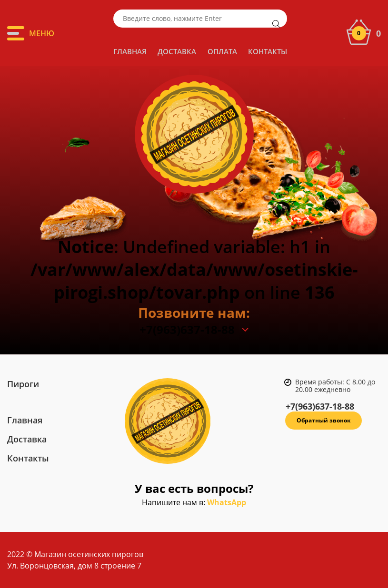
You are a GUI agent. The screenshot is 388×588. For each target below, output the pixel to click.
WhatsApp (227, 502)
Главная (130, 51)
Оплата (222, 51)
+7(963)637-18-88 (187, 330)
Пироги (23, 384)
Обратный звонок (323, 420)
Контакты (268, 51)
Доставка (177, 51)
